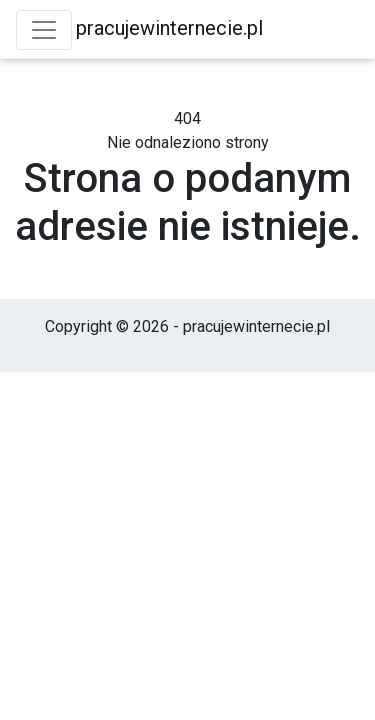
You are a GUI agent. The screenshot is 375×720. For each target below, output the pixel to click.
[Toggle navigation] (44, 30)
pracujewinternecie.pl (169, 28)
